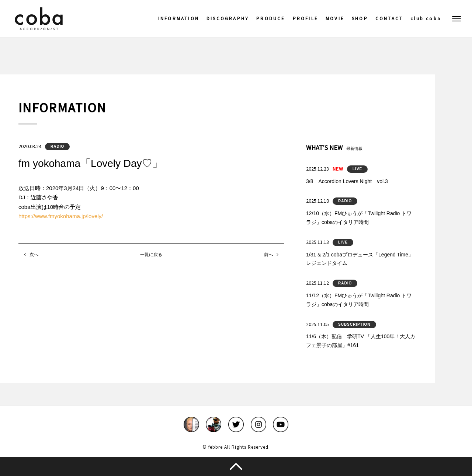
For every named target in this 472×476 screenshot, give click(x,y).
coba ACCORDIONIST (39, 19)
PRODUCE (271, 19)
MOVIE (335, 19)
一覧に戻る (151, 255)
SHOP (360, 19)
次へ (34, 255)
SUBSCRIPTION (354, 324)
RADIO (57, 146)
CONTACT (389, 19)
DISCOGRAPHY (228, 19)
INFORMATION (179, 19)
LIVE (357, 169)
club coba (426, 19)
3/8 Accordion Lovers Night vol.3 (347, 181)
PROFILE (306, 19)
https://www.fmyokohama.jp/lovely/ (61, 216)
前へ (268, 255)
